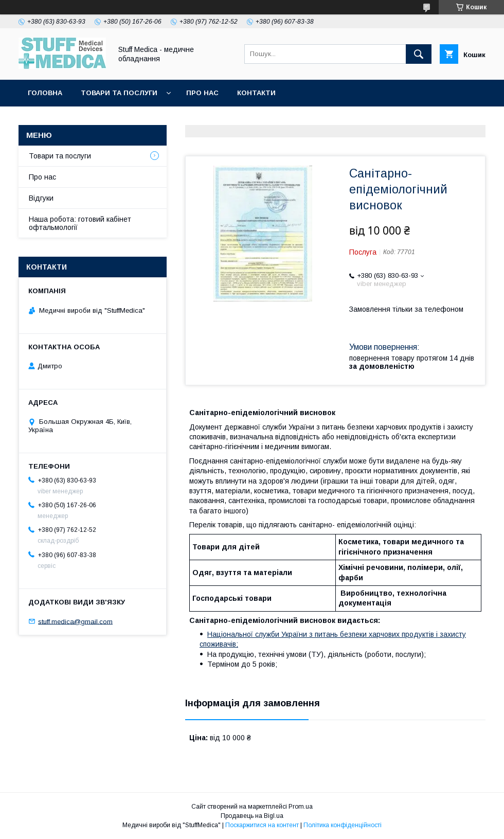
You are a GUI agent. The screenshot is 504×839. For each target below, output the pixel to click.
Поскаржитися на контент (262, 825)
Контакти (256, 93)
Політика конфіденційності (343, 825)
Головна (45, 93)
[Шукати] (419, 54)
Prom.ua (301, 807)
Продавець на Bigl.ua (252, 816)
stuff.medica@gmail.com (75, 621)
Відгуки (41, 198)
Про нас (202, 93)
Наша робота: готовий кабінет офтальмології (80, 223)
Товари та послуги (119, 93)
